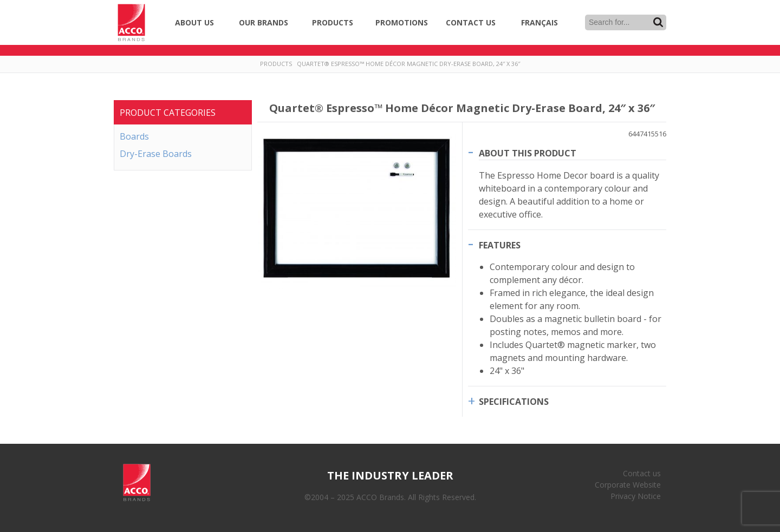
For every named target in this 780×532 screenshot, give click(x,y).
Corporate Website (628, 485)
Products (333, 22)
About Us (194, 22)
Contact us (642, 473)
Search (658, 22)
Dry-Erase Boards (156, 154)
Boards (134, 136)
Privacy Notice (636, 496)
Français (539, 22)
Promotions (402, 22)
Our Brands (264, 22)
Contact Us (471, 22)
